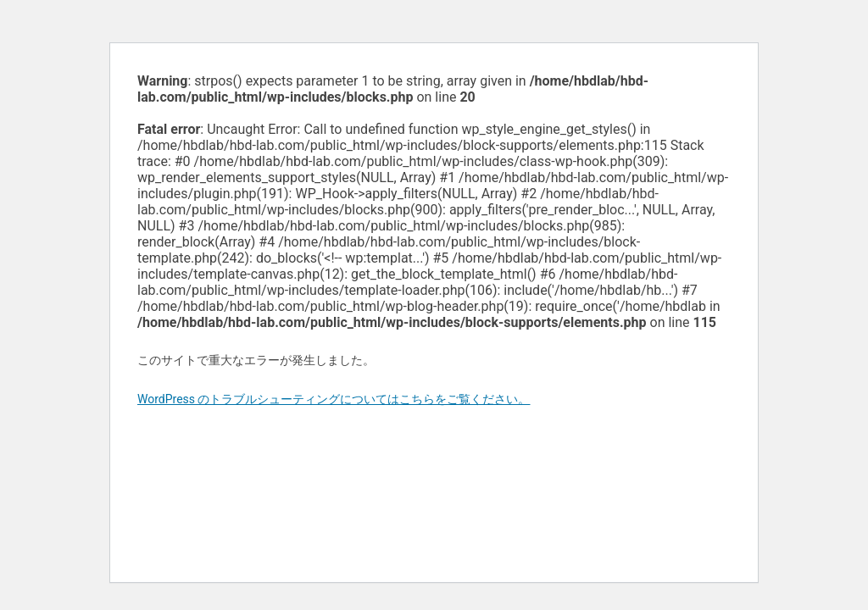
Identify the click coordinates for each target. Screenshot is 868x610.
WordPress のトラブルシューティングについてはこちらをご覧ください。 (334, 399)
